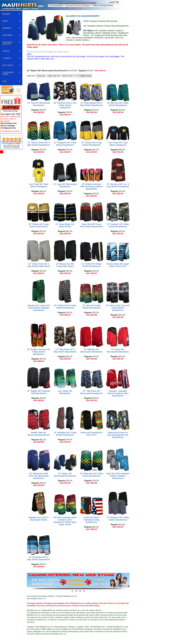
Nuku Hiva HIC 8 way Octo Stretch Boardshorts (91, 225)
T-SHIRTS (7, 58)
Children (7, 35)
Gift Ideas (8, 65)
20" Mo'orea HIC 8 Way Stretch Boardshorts (118, 104)
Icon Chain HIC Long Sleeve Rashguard (118, 144)
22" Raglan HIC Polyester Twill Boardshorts (39, 392)
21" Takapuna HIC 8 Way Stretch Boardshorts (65, 144)
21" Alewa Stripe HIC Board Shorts (65, 225)
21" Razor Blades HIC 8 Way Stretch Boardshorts (91, 104)
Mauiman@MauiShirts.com (36, 599)
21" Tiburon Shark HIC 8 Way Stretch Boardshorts (39, 144)
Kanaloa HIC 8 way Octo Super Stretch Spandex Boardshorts (39, 308)
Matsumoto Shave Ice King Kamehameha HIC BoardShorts (118, 435)
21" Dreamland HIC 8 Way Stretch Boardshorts (39, 558)
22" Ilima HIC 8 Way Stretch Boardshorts (91, 307)
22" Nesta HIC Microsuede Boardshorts (118, 351)
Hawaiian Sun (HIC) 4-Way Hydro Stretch (39, 519)
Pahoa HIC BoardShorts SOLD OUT (91, 434)
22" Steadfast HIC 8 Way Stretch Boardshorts (65, 434)
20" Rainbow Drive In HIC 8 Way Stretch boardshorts (65, 105)
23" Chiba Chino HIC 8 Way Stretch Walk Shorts (39, 265)
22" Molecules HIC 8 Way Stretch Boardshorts (91, 475)
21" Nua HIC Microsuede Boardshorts (39, 104)
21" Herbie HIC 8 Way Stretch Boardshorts (92, 265)
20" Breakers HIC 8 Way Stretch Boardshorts (118, 519)
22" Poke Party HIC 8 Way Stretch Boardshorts (65, 351)
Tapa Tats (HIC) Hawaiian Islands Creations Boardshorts (118, 476)
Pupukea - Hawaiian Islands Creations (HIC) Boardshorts (118, 393)
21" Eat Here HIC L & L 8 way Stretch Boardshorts (118, 185)
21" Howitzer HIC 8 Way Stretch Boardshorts (118, 225)
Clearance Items (8, 73)
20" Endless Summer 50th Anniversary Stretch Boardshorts (91, 186)
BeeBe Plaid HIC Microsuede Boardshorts (39, 434)
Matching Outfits (7, 43)
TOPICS (6, 51)
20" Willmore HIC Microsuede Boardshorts (92, 351)
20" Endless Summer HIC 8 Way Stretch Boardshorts (39, 352)
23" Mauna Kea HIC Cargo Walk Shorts (65, 265)
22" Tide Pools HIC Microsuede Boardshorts (92, 392)
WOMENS (7, 28)
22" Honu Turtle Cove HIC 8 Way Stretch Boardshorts (118, 308)
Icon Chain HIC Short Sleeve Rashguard (39, 185)
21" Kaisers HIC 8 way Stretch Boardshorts (91, 144)
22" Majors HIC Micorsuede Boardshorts (65, 475)
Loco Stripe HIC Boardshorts (65, 392)
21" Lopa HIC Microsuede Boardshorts (65, 185)
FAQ (4, 81)
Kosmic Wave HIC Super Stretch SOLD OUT (118, 265)
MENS (5, 21)
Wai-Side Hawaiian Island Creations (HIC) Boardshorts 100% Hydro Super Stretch (65, 521)
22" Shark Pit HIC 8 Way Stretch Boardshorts (65, 307)
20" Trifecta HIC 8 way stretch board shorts (39, 225)
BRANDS (6, 14)
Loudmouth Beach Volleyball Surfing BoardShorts (91, 520)
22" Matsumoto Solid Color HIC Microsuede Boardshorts (39, 476)
